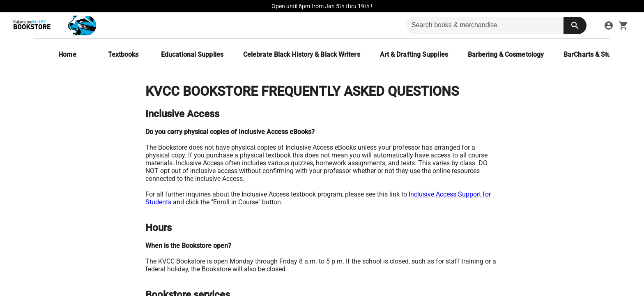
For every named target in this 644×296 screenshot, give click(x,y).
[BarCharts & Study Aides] (600, 54)
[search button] (575, 25)
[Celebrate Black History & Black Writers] (302, 54)
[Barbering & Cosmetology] (506, 54)
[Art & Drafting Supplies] (414, 54)
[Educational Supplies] (192, 54)
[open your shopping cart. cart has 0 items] (623, 25)
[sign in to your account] (609, 25)
